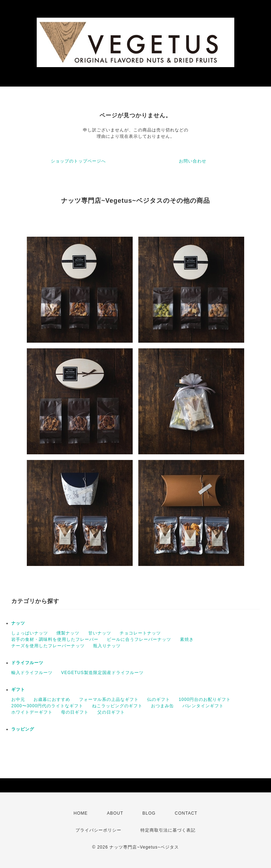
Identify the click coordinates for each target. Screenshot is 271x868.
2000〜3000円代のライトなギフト (47, 706)
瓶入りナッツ (107, 646)
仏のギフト (159, 699)
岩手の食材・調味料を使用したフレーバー (55, 639)
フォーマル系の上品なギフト (109, 699)
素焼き (187, 639)
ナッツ (18, 623)
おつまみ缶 (162, 706)
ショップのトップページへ (78, 161)
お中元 (18, 699)
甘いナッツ (100, 633)
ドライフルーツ (27, 663)
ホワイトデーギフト (32, 712)
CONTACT (186, 813)
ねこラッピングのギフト (117, 706)
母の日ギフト (75, 712)
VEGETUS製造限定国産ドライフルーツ (102, 673)
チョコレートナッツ (140, 633)
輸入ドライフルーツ (32, 673)
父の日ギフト (111, 712)
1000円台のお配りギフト (205, 699)
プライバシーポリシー (98, 830)
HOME (81, 813)
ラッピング (23, 729)
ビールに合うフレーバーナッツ (139, 639)
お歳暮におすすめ (52, 699)
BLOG (149, 813)
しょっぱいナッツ (30, 633)
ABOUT (115, 813)
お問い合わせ (193, 161)
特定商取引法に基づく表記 (168, 830)
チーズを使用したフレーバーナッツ (48, 646)
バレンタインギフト (203, 706)
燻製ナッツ (68, 633)
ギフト (18, 690)
